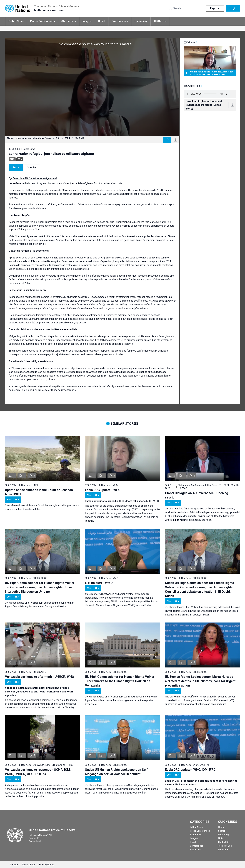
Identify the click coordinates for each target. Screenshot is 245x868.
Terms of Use (225, 846)
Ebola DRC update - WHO (103, 490)
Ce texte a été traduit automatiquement (35, 178)
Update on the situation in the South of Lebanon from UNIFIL (39, 492)
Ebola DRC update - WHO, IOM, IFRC (190, 770)
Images (87, 21)
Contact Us (224, 842)
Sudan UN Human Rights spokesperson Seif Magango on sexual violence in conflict (116, 772)
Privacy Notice (47, 865)
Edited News (16, 21)
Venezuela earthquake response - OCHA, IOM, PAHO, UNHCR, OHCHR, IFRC (38, 772)
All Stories (160, 21)
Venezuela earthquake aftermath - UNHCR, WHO (40, 677)
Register (215, 8)
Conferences (120, 21)
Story (16, 167)
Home (221, 827)
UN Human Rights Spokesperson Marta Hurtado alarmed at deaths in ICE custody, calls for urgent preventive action (200, 681)
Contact (14, 865)
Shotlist (32, 167)
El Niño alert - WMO (99, 583)
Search (222, 831)
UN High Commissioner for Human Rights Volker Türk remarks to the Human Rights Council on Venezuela (120, 681)
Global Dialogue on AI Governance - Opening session (197, 495)
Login (233, 8)
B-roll (102, 21)
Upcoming (141, 21)
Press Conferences (42, 21)
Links (221, 838)
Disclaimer (224, 850)
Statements (69, 21)
